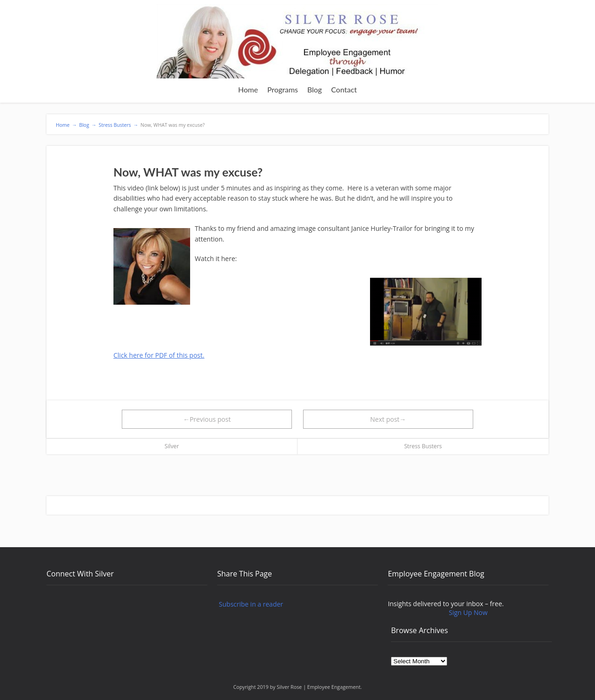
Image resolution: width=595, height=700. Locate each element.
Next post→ (388, 419)
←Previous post (207, 419)
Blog (314, 89)
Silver (172, 446)
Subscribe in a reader (251, 604)
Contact (344, 89)
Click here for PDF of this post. (159, 355)
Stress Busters (423, 446)
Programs (283, 89)
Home (248, 89)
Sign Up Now (468, 612)
